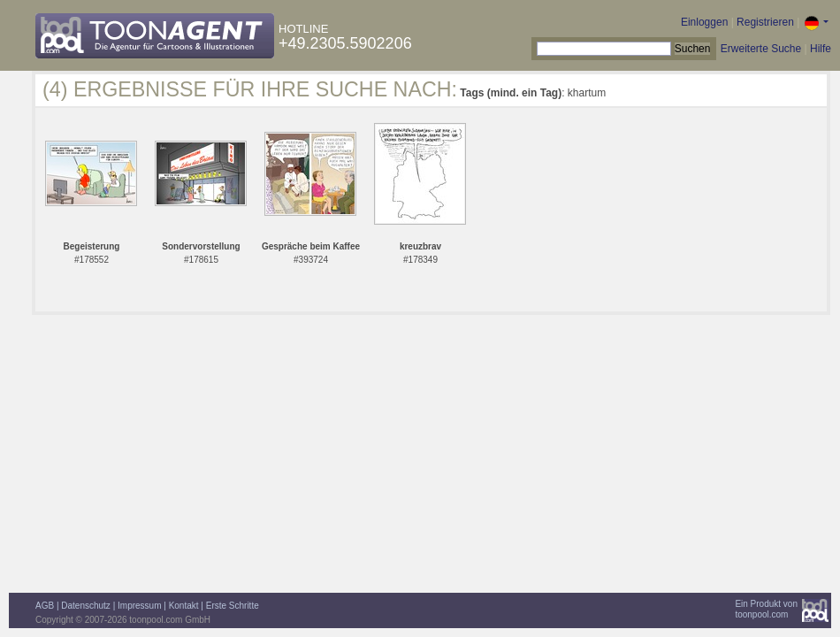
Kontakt (184, 606)
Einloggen (704, 22)
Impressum (139, 606)
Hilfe (821, 49)
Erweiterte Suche (761, 49)
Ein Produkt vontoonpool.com (766, 609)
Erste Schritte (233, 606)
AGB (45, 606)
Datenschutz (86, 606)
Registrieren (765, 22)
